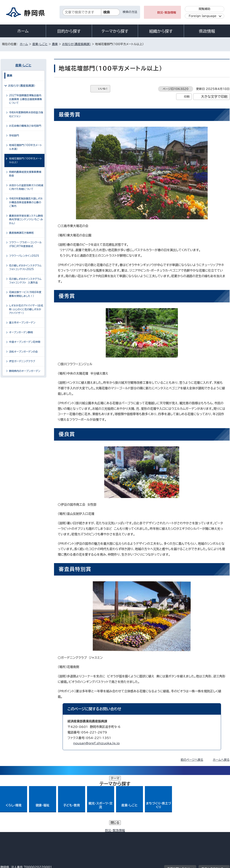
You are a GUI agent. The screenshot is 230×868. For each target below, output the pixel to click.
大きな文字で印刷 (214, 97)
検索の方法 (130, 12)
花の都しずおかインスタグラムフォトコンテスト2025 (25, 267)
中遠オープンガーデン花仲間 (25, 342)
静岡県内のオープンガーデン (25, 371)
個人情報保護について (61, 835)
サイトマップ (212, 835)
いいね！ (103, 89)
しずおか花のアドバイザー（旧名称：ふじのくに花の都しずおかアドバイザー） (26, 309)
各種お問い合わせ (179, 812)
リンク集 (185, 835)
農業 (55, 44)
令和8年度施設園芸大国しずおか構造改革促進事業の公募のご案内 (26, 202)
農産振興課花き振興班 (21, 233)
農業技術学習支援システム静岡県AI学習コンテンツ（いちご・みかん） (26, 220)
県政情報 (207, 31)
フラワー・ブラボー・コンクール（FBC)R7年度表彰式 (25, 244)
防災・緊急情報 (167, 13)
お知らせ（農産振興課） (76, 44)
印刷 (187, 97)
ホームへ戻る (221, 760)
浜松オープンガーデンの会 (23, 352)
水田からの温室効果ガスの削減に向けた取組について (26, 187)
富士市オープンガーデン (22, 323)
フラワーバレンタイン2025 (24, 256)
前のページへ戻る (192, 760)
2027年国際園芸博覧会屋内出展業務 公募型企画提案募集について (26, 99)
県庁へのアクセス (212, 812)
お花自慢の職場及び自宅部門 (25, 126)
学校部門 (14, 136)
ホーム (23, 31)
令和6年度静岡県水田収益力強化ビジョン (26, 114)
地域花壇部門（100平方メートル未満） (26, 147)
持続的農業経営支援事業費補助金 (25, 174)
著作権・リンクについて (18, 835)
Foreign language (203, 16)
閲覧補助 (205, 9)
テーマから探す (115, 31)
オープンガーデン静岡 (21, 332)
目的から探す (69, 31)
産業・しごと (40, 44)
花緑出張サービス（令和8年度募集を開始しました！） (25, 294)
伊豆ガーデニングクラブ (22, 361)
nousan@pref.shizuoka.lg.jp (97, 743)
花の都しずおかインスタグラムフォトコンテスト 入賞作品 (25, 281)
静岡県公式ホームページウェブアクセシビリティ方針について (128, 835)
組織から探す (161, 31)
